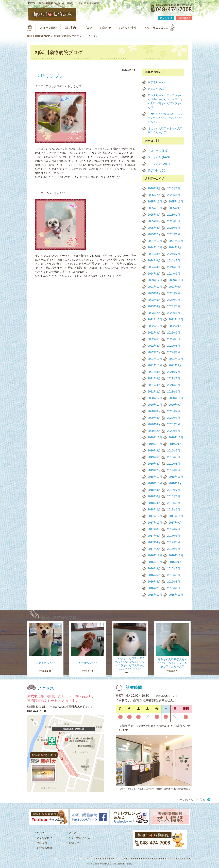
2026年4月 (154, 188)
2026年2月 (154, 195)
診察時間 (183, 18)
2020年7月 (174, 411)
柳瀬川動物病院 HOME (30, 28)
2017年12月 (155, 516)
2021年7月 (174, 372)
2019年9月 (175, 444)
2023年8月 (154, 293)
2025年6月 (154, 221)
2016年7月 (174, 569)
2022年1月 (174, 352)
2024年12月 (155, 241)
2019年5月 (174, 457)
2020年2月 (154, 431)
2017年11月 (176, 516)
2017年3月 (174, 542)
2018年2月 (154, 510)
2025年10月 (155, 208)
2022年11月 (176, 319)
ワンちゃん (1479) (159, 157)
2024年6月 (154, 261)
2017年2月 (154, 549)
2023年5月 (174, 300)
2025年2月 (154, 234)
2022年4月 (154, 346)
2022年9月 (175, 326)
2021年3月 (174, 385)
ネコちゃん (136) (158, 151)
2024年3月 (174, 267)
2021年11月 (176, 359)
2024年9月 (175, 247)
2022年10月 (155, 326)
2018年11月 (176, 477)
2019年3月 (174, 464)
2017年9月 (175, 523)
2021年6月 (154, 378)
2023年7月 (174, 293)
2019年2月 (154, 470)
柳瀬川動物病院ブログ (66, 36)
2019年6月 (154, 457)
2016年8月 (154, 569)
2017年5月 (174, 536)
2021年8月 (154, 372)
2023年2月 (154, 313)
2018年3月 (174, 503)
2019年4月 (154, 464)
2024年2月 (154, 274)
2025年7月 (174, 215)
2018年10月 (155, 483)
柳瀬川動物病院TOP (39, 36)
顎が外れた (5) (156, 170)
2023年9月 (175, 287)
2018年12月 (155, 477)
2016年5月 (174, 575)
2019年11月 (176, 437)
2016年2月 (154, 588)
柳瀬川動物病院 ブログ (61, 617)
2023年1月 (174, 313)
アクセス (164, 18)
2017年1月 (174, 549)
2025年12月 (155, 202)
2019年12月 (155, 437)
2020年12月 (155, 398)
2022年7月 (174, 333)
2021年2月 (154, 392)
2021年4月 (154, 385)
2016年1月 (174, 588)
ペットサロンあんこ (170, 28)
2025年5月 (174, 221)
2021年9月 (175, 365)
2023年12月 (155, 280)
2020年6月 (154, 418)
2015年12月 (155, 595)
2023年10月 (155, 287)
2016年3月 (174, 582)
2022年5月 (174, 339)
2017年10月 (155, 523)
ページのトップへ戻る (191, 800)
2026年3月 (174, 188)
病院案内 (74, 28)
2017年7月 (174, 529)
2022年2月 (154, 352)
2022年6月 (154, 339)
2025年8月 (154, 215)
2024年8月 (154, 254)
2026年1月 (174, 195)
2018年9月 (175, 483)
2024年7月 (174, 254)
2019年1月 (174, 470)
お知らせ (113, 28)
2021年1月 (174, 392)
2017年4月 (154, 542)
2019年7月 (174, 451)
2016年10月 (155, 562)
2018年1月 (174, 510)
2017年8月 (154, 529)
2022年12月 (155, 319)
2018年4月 (154, 503)
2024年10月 (155, 247)
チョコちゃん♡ (157, 89)
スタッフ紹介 (50, 28)
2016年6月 (154, 575)
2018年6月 (154, 496)
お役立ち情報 (138, 28)
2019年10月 (155, 444)
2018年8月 (154, 490)
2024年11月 (176, 241)
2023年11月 (176, 280)
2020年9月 (175, 405)
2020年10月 (155, 405)
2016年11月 (176, 555)
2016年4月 (154, 582)
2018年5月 (174, 496)
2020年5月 (174, 418)
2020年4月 (154, 424)
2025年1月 (174, 234)
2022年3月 (174, 346)
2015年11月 (176, 595)
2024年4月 (154, 267)
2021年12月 (155, 359)
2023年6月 (154, 300)
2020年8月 (154, 411)
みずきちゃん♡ (157, 82)
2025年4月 (154, 228)
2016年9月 (175, 562)
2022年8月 (154, 333)
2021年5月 (174, 378)
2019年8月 (154, 451)
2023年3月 (174, 306)
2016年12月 (155, 555)
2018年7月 (174, 490)
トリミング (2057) (159, 164)
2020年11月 (176, 398)
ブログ (94, 28)
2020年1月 (174, 431)
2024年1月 (174, 274)
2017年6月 (154, 536)
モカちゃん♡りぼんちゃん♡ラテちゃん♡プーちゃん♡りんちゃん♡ (165, 118)
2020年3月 (174, 424)
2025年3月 (174, 228)
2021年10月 (155, 365)
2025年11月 (176, 202)
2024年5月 (174, 261)
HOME (41, 832)
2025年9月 (175, 208)
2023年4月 (154, 306)
